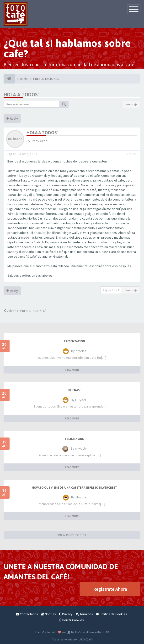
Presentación (74, 341)
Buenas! (74, 390)
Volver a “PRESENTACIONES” (25, 311)
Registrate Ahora (110, 589)
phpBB (105, 632)
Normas (48, 614)
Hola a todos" (21, 95)
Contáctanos (27, 614)
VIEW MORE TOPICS (72, 535)
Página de (111, 290)
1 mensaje (131, 104)
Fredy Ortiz (39, 141)
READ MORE (72, 370)
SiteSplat (80, 632)
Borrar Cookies (71, 620)
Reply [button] (12, 118)
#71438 (132, 154)
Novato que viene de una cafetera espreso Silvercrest (74, 488)
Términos (84, 614)
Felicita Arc (75, 439)
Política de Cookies (112, 614)
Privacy (66, 614)
